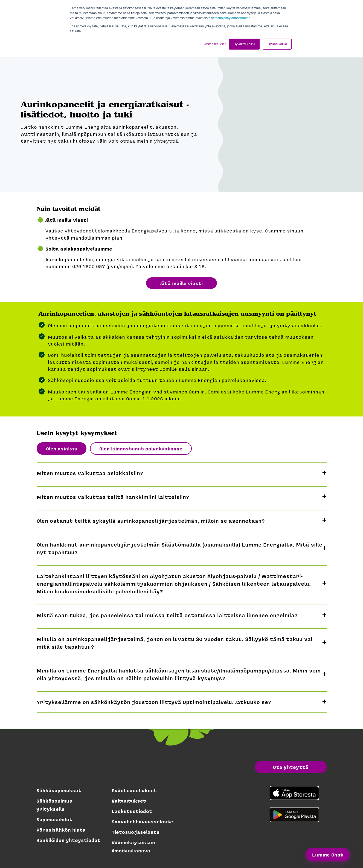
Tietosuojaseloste (136, 832)
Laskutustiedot (132, 811)
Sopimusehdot (54, 819)
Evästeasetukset (134, 790)
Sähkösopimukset (59, 790)
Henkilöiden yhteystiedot (68, 840)
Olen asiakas (62, 449)
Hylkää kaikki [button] (277, 44)
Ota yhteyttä (291, 767)
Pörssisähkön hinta (61, 830)
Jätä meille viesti (181, 283)
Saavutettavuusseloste (142, 821)
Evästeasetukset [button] (214, 44)
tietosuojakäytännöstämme (231, 18)
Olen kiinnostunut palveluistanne (141, 449)
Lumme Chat (328, 855)
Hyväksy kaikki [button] (244, 44)
